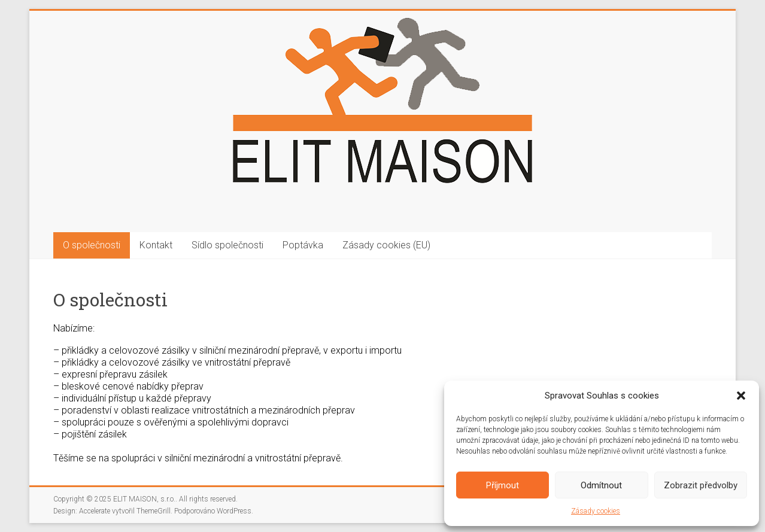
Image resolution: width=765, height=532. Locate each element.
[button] (741, 396)
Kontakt (156, 245)
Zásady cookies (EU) (386, 245)
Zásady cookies (596, 511)
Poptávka (303, 245)
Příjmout (503, 485)
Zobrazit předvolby (701, 485)
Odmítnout (601, 485)
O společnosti (92, 245)
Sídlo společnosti (227, 245)
